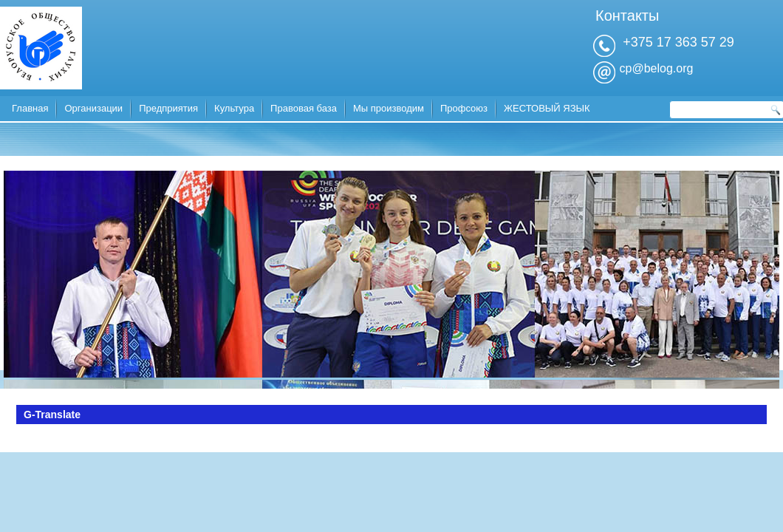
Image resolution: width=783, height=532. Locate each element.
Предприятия (168, 108)
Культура (234, 108)
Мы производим (389, 108)
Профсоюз (464, 108)
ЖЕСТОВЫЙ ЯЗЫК (547, 108)
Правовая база (304, 108)
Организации (93, 108)
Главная (30, 108)
